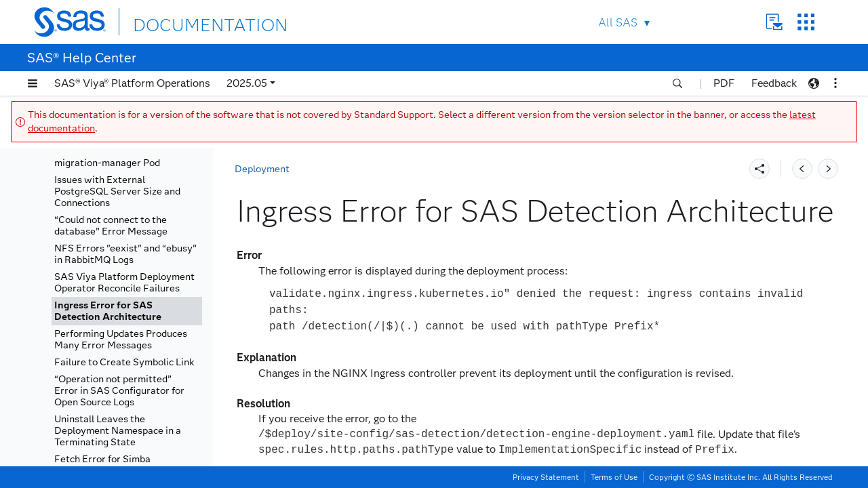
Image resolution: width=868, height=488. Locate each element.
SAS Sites (806, 22)
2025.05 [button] (247, 83)
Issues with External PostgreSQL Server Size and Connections (117, 191)
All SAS (618, 23)
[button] (33, 83)
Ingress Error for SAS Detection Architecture (108, 311)
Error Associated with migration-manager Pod (107, 157)
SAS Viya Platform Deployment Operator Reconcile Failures (124, 283)
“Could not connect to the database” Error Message (111, 226)
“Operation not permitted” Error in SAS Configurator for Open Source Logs (119, 391)
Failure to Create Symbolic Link (124, 362)
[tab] (127, 311)
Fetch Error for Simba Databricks (102, 465)
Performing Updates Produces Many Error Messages (121, 340)
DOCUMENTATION (182, 21)
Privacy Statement (546, 477)
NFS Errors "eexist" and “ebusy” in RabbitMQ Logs (125, 254)
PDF (724, 83)
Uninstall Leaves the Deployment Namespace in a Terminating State (118, 431)
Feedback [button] (774, 83)
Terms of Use (614, 477)
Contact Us (774, 22)
